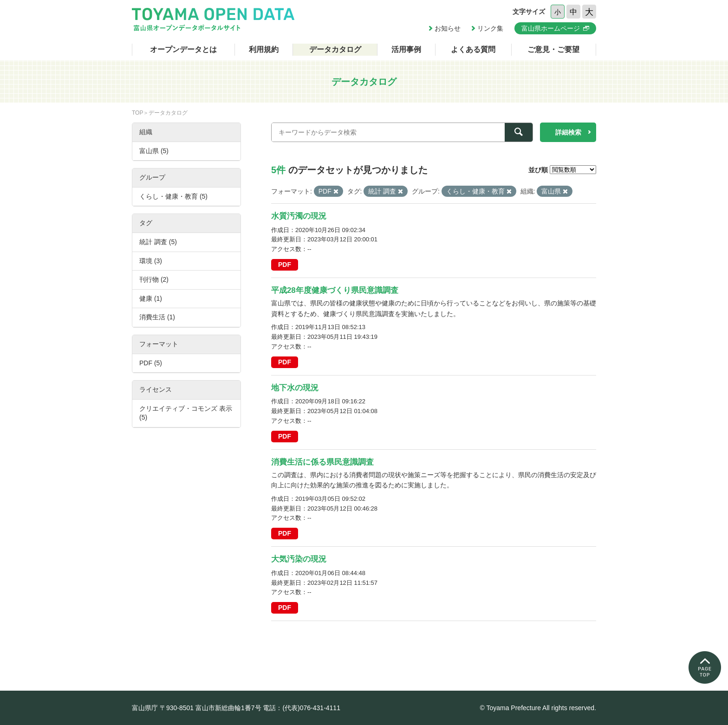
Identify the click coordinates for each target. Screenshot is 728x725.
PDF (285, 265)
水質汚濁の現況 (299, 216)
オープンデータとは (183, 49)
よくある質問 (473, 49)
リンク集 (490, 28)
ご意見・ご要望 (553, 49)
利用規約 (264, 49)
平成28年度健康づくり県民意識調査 (335, 290)
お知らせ (448, 28)
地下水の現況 (295, 388)
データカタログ (335, 49)
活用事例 (406, 49)
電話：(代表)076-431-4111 (302, 708)
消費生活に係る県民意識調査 (322, 462)
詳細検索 (568, 132)
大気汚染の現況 (299, 559)
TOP (137, 113)
